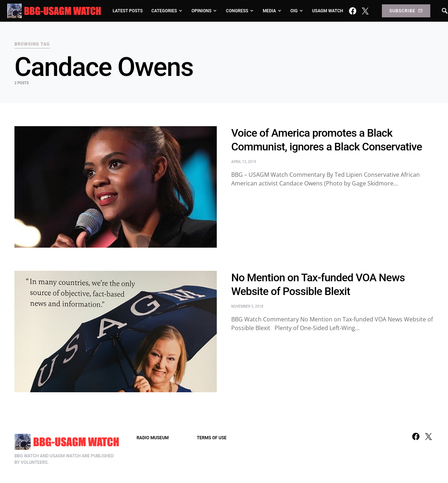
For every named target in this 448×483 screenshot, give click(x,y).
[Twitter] (365, 11)
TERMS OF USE (212, 438)
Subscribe (406, 11)
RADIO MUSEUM (153, 438)
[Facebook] (353, 11)
